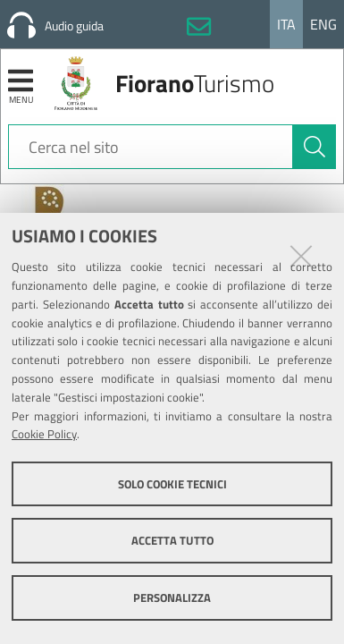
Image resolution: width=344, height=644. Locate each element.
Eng (323, 24)
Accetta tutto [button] (172, 540)
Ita (286, 24)
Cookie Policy (44, 434)
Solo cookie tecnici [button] (172, 484)
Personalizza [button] (172, 597)
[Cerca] (315, 147)
